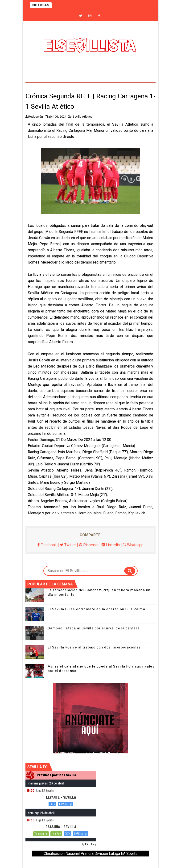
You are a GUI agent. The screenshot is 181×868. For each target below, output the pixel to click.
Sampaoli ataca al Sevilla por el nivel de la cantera (94, 628)
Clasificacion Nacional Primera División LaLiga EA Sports (90, 854)
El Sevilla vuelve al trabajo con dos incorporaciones (94, 647)
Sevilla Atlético (83, 117)
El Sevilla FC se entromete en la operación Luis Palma (97, 609)
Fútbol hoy (91, 844)
